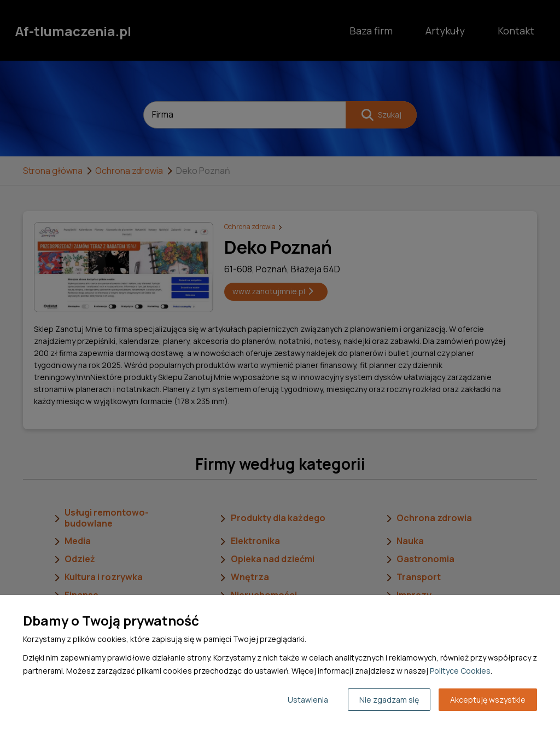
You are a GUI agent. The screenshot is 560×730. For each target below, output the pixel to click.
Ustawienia (308, 700)
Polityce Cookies (460, 671)
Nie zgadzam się (389, 700)
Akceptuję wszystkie (488, 700)
